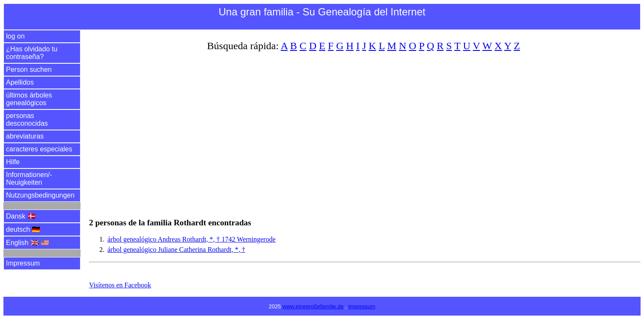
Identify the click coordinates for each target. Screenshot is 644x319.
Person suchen (29, 69)
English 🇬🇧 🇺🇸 (28, 243)
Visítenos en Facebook (120, 285)
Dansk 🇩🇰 (21, 216)
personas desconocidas (27, 120)
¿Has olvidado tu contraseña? (32, 53)
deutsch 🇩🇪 (23, 229)
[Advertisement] (346, 130)
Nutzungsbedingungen (40, 195)
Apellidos (20, 82)
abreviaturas (25, 136)
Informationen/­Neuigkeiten (29, 179)
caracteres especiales (39, 149)
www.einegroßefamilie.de (313, 306)
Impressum (23, 263)
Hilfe (13, 162)
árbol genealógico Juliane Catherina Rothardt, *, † (176, 250)
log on (15, 36)
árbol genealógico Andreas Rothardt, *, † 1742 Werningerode (192, 239)
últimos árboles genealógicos (29, 99)
